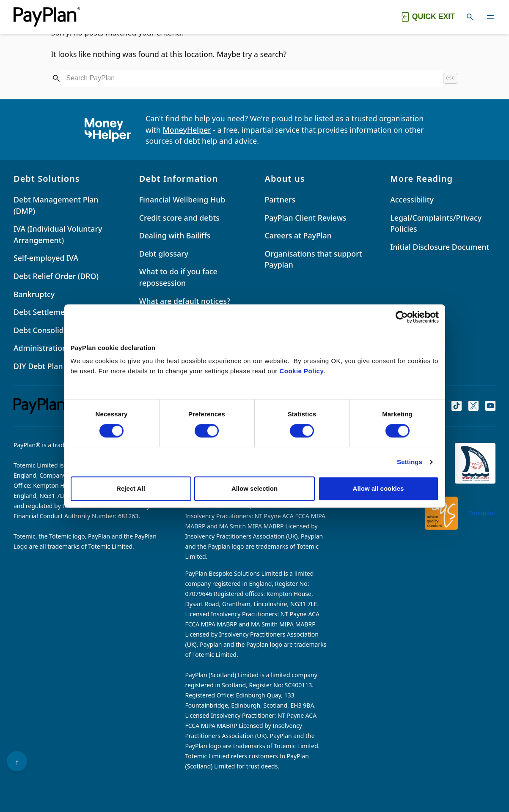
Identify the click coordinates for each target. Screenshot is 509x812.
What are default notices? (185, 301)
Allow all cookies (378, 488)
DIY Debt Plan (38, 366)
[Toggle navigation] (490, 17)
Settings (410, 462)
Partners (280, 200)
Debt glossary (164, 254)
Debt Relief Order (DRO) (56, 276)
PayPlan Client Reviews (306, 218)
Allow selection (254, 488)
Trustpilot (482, 513)
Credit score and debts (179, 218)
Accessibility (412, 200)
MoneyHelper (187, 130)
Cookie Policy (301, 371)
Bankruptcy (34, 294)
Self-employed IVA (46, 258)
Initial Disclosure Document (440, 247)
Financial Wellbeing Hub (182, 200)
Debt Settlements (45, 312)
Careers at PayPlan (298, 235)
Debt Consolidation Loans (59, 330)
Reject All (131, 488)
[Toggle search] (470, 17)
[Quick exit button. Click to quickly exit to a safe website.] (428, 17)
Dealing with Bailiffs (175, 235)
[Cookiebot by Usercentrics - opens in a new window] (402, 317)
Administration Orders (54, 348)
